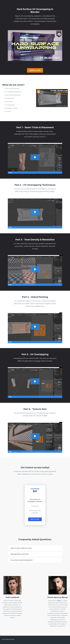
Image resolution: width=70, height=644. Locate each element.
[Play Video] (9, 173)
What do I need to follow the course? (25, 548)
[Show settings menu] (58, 173)
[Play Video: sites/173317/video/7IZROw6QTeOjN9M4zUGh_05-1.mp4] (35, 381)
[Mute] (55, 173)
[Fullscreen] (61, 173)
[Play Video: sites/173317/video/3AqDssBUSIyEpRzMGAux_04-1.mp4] (35, 327)
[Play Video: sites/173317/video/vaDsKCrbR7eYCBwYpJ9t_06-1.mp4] (35, 436)
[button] (35, 520)
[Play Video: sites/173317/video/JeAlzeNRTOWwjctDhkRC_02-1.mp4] (35, 212)
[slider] (34, 173)
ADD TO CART (35, 519)
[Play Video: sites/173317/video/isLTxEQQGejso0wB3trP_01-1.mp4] (35, 157)
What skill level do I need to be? (23, 555)
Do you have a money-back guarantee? (25, 561)
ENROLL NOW (35, 70)
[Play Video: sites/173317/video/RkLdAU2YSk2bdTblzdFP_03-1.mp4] (35, 269)
